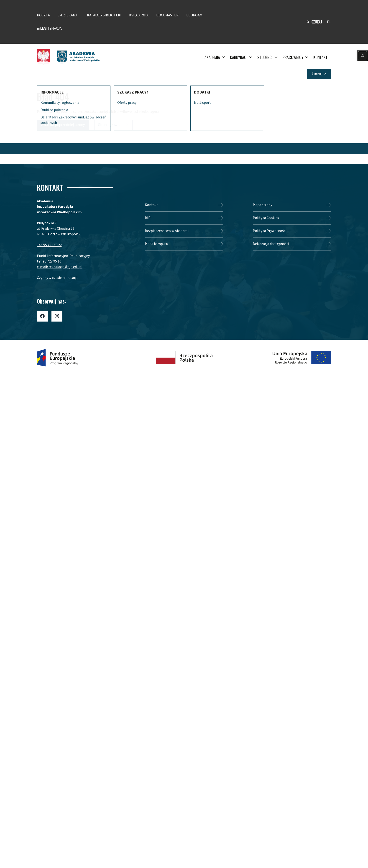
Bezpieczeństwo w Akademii (167, 231)
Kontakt (151, 205)
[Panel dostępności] (363, 56)
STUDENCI (268, 57)
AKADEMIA (215, 57)
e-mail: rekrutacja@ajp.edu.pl (60, 267)
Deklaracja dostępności (271, 244)
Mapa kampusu (156, 244)
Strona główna (110, 125)
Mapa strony (262, 205)
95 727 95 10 (52, 261)
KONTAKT (321, 57)
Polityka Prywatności (270, 231)
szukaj (317, 22)
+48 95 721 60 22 (49, 245)
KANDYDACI (241, 57)
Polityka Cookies (266, 218)
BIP (148, 218)
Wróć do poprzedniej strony (63, 125)
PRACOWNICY (296, 57)
